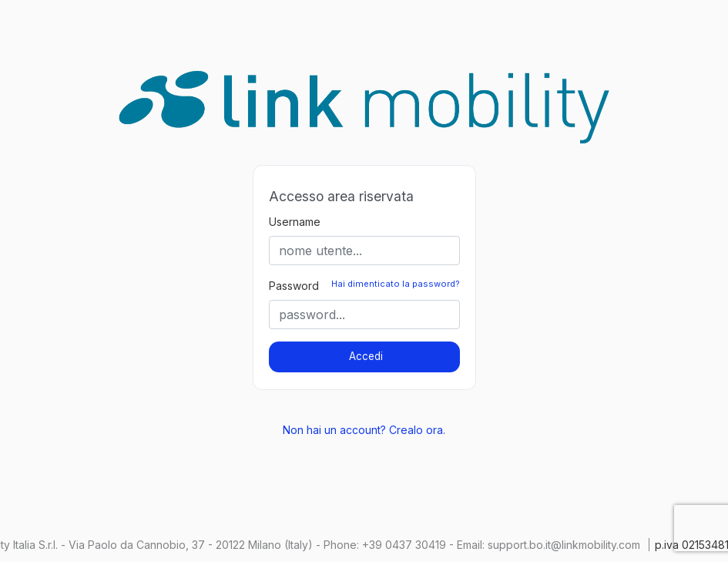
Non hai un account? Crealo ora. (364, 430)
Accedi (366, 356)
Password (294, 286)
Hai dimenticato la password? (396, 284)
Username (295, 222)
